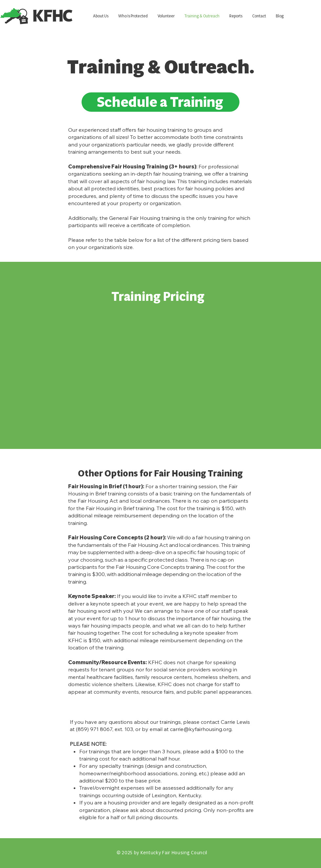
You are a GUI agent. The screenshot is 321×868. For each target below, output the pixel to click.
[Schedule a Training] (160, 102)
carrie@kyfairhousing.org (201, 729)
